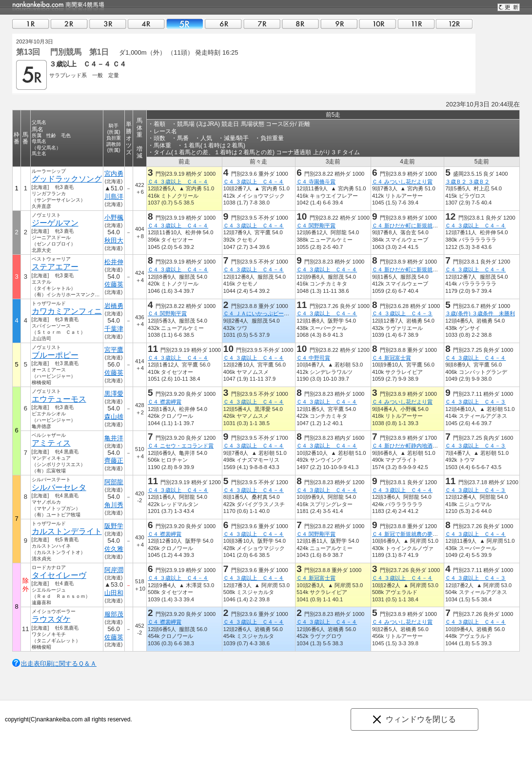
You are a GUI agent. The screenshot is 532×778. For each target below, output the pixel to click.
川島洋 (114, 196)
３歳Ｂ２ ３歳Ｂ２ (467, 182)
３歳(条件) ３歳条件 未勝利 (480, 313)
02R (69, 24)
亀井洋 (114, 438)
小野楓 (114, 217)
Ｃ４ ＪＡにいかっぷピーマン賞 (262, 313)
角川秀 (114, 505)
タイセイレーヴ (59, 575)
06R (223, 24)
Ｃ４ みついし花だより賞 (402, 182)
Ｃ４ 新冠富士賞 (392, 358)
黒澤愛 (114, 394)
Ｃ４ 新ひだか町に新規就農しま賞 (413, 225)
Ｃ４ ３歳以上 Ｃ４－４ (178, 182)
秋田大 (114, 240)
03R (108, 24)
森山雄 (114, 417)
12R (454, 24)
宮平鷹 (114, 350)
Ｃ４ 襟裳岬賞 (165, 402)
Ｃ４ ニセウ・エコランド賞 (181, 446)
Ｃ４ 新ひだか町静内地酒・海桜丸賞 (416, 446)
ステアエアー (55, 267)
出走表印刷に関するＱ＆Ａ (59, 664)
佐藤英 (114, 284)
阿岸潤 (114, 570)
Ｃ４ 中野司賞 (313, 358)
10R (377, 24)
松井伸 (114, 262)
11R (416, 24)
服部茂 (114, 614)
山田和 (114, 593)
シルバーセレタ (59, 487)
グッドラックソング (67, 179)
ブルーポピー (55, 355)
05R (185, 24)
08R (300, 24)
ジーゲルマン (55, 223)
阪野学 (114, 526)
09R (339, 24)
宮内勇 (114, 174)
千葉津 (114, 329)
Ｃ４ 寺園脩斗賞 (316, 182)
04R (146, 24)
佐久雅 (114, 549)
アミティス (51, 443)
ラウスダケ (51, 619)
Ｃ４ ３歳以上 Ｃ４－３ (402, 313)
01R (31, 24)
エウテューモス (59, 399)
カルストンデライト (67, 531)
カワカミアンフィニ (67, 311)
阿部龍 (114, 482)
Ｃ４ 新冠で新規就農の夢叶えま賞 (413, 534)
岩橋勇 (114, 306)
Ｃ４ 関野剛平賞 (316, 225)
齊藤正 (114, 461)
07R (262, 24)
